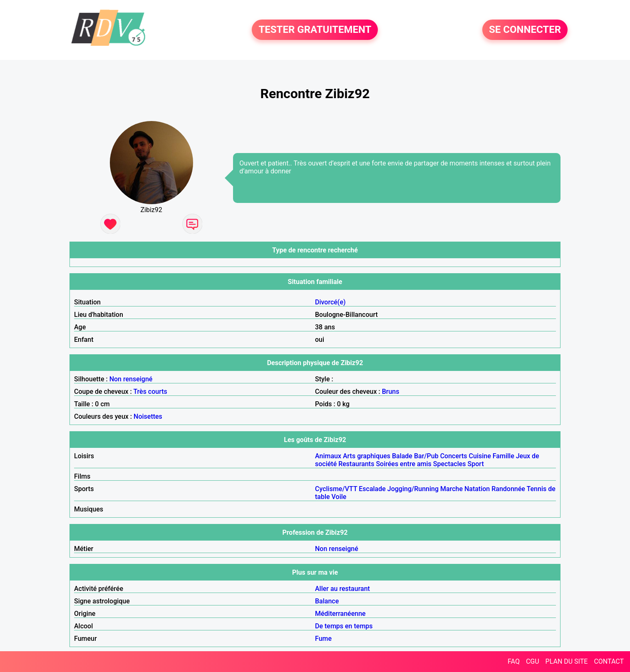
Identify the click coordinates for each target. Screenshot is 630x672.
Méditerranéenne (340, 614)
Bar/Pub (426, 456)
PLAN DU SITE (567, 661)
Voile (339, 497)
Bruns (391, 392)
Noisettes (148, 416)
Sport (476, 464)
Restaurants (356, 464)
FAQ (514, 661)
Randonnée (508, 489)
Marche (451, 489)
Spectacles (450, 464)
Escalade (372, 489)
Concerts (454, 456)
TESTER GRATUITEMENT (315, 30)
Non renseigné (131, 379)
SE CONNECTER (525, 30)
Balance (327, 601)
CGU (533, 661)
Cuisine (480, 456)
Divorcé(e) (330, 302)
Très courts (150, 392)
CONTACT (609, 661)
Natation (477, 489)
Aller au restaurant (342, 589)
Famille (504, 456)
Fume (323, 639)
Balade (402, 456)
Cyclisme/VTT (336, 489)
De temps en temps (344, 626)
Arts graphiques (367, 456)
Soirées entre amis (403, 464)
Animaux (328, 456)
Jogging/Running (413, 489)
